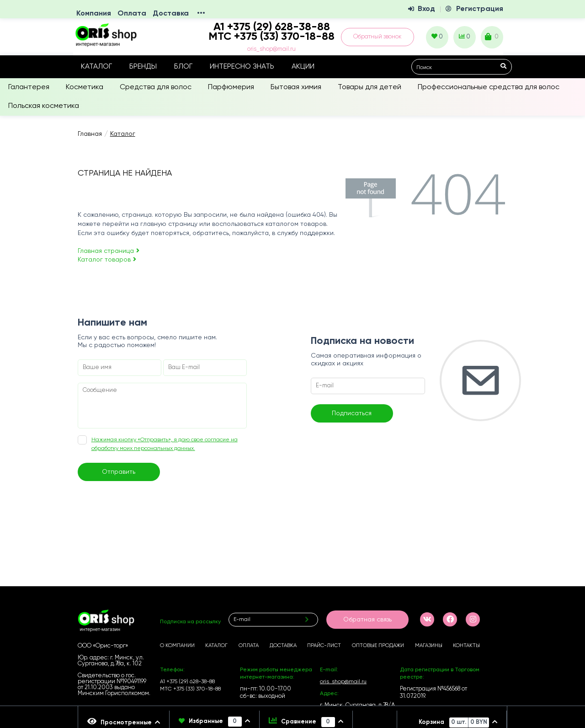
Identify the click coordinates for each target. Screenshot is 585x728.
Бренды (143, 67)
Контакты (466, 646)
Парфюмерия (231, 87)
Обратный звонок (378, 37)
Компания (94, 14)
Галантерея (29, 87)
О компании (177, 646)
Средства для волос (156, 87)
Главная (90, 134)
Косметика (85, 87)
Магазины (429, 646)
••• (201, 14)
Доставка (171, 14)
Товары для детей (370, 87)
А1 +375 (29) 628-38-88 (187, 682)
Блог (183, 67)
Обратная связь (367, 620)
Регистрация (480, 9)
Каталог (96, 67)
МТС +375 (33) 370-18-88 (271, 37)
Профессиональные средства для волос (489, 87)
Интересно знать (242, 67)
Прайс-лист (324, 646)
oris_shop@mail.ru (271, 49)
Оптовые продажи (378, 646)
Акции (303, 67)
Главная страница (109, 251)
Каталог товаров (107, 260)
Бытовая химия (296, 87)
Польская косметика (44, 106)
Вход (426, 9)
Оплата (132, 14)
